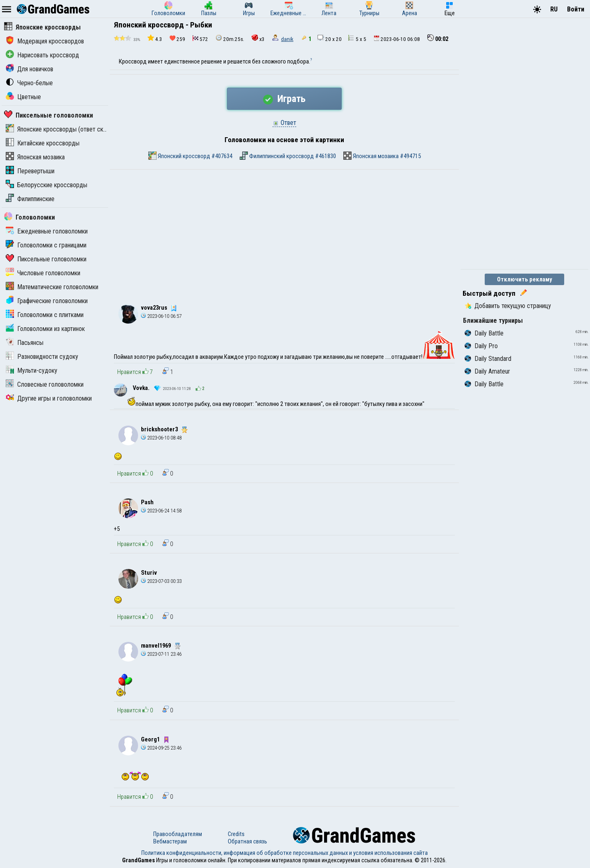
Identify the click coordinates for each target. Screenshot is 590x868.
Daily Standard (488, 359)
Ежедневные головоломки (47, 231)
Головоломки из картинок (45, 329)
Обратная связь (247, 841)
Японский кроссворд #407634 (190, 156)
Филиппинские (30, 199)
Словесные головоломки (45, 384)
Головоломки (29, 217)
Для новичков (29, 69)
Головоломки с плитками (45, 315)
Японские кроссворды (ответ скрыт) (61, 129)
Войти (576, 9)
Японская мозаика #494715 (382, 156)
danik (287, 39)
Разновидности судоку (42, 357)
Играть (284, 99)
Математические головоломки (52, 287)
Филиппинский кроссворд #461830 (288, 156)
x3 (258, 38)
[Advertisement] (284, 231)
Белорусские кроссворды (47, 185)
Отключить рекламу (525, 279)
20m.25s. (230, 38)
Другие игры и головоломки (49, 398)
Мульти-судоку (32, 371)
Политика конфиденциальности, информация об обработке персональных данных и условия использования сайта (285, 853)
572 (200, 39)
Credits (236, 834)
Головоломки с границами (46, 245)
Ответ (284, 123)
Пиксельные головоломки (49, 115)
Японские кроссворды (42, 27)
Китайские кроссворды (43, 143)
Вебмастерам (170, 841)
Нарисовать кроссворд (42, 55)
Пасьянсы (25, 343)
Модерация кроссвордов (45, 41)
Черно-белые (29, 83)
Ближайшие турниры (493, 321)
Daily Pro (481, 346)
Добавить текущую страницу (508, 306)
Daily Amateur (487, 371)
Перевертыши (30, 171)
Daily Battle (484, 333)
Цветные (23, 97)
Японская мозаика (35, 157)
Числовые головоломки (43, 273)
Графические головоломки (47, 301)
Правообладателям (178, 834)
